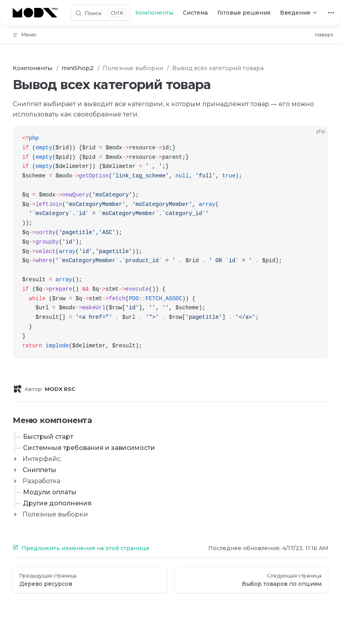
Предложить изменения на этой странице (81, 548)
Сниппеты (39, 470)
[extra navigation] (331, 13)
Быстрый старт (48, 437)
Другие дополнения (57, 503)
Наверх (324, 35)
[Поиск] (101, 13)
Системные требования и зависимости (89, 448)
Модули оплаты (50, 492)
